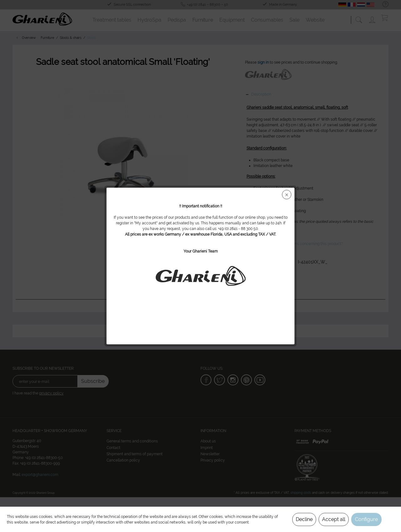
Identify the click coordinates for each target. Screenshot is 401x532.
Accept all (334, 519)
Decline (304, 519)
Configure (366, 519)
